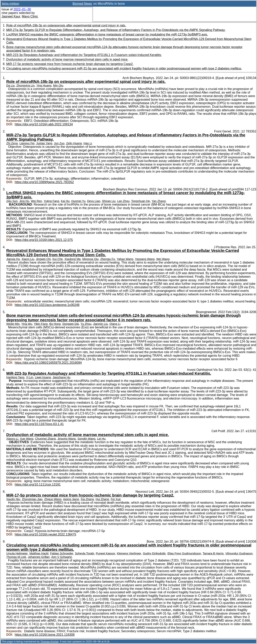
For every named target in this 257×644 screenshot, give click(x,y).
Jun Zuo (59, 143)
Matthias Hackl (39, 553)
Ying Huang (44, 85)
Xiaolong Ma (72, 259)
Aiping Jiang (71, 499)
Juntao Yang (44, 143)
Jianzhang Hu (61, 377)
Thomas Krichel (49, 642)
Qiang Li (115, 324)
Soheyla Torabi (85, 553)
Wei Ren (36, 201)
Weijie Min (13, 324)
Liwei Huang (43, 377)
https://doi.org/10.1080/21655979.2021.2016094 (48, 363)
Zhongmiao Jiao (32, 499)
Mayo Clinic (30, 16)
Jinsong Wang (67, 439)
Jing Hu (24, 201)
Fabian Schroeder (62, 553)
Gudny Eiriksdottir (154, 553)
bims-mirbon (11, 4)
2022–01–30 (22, 9)
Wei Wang (163, 259)
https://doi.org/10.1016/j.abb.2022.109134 (44, 124)
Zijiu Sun (12, 201)
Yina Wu (27, 324)
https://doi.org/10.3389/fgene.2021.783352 (44, 182)
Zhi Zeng (12, 143)
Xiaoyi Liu (28, 259)
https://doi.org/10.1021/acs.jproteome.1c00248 (47, 305)
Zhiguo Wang (53, 499)
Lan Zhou (123, 201)
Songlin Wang (86, 439)
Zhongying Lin (26, 85)
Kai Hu (65, 201)
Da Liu (11, 85)
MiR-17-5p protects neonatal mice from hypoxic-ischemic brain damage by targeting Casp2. (70, 64)
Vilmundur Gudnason (239, 553)
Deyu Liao (94, 201)
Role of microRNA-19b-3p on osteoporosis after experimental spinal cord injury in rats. (66, 25)
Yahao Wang (125, 259)
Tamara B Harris (213, 553)
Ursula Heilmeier (17, 553)
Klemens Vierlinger (129, 553)
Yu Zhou (86, 324)
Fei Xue (116, 499)
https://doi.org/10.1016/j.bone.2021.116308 (45, 635)
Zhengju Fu (108, 259)
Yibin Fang (41, 324)
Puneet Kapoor (105, 553)
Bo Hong (55, 324)
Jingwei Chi (43, 259)
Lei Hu (101, 439)
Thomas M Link (16, 557)
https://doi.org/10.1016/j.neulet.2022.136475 (45, 534)
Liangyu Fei (27, 143)
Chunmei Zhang (45, 439)
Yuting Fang (51, 201)
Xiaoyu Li (12, 439)
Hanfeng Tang (15, 377)
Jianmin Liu (100, 324)
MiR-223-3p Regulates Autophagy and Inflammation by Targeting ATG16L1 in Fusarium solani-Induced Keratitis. (84, 55)
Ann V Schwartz (62, 557)
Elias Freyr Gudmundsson (184, 553)
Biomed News (82, 4)
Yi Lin (29, 377)
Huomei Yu (78, 201)
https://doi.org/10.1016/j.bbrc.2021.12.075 (44, 240)
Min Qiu (58, 85)
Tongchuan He (140, 201)
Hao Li (88, 143)
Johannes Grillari (39, 557)
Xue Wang (27, 439)
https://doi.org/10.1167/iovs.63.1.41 (39, 424)
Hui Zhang (102, 499)
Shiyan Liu (109, 201)
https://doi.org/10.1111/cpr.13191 (38, 485)
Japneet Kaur (11, 16)
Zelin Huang (74, 143)
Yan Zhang (159, 201)
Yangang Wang (145, 259)
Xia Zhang (87, 499)
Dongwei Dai (71, 324)
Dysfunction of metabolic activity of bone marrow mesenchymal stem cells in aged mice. (67, 59)
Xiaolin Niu (13, 499)
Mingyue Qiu (90, 259)
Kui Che (58, 259)
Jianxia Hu (13, 259)
